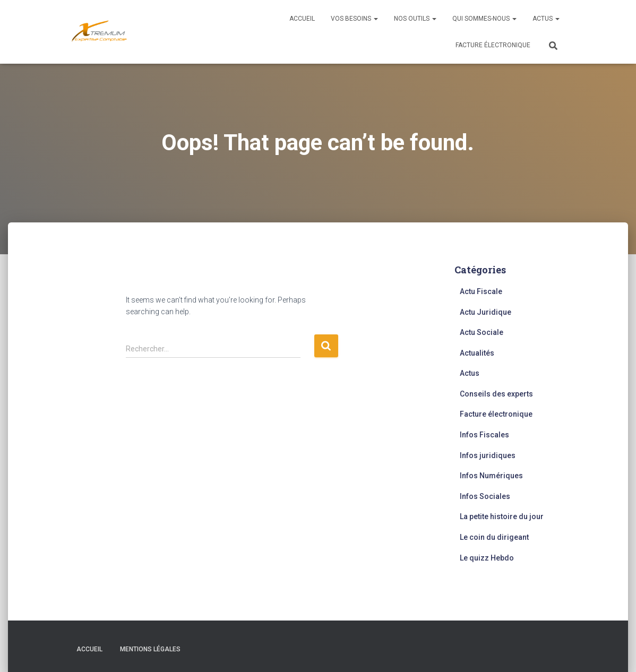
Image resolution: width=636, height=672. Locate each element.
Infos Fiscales (484, 435)
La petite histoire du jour (502, 516)
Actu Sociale (482, 332)
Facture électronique (493, 45)
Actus (546, 19)
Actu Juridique (485, 312)
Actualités (477, 353)
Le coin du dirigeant (494, 537)
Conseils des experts (496, 394)
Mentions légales (150, 649)
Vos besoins (354, 19)
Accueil (302, 19)
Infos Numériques (491, 476)
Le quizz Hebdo (487, 558)
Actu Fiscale (481, 291)
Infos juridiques (488, 455)
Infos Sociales (485, 496)
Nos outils (415, 19)
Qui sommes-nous (484, 19)
